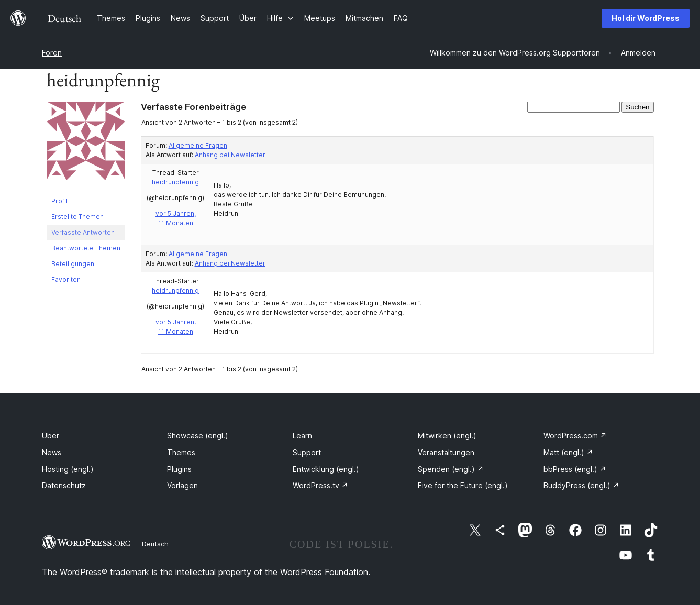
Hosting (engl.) (68, 469)
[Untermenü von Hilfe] (280, 18)
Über (51, 436)
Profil (59, 201)
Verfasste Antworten (83, 232)
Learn (302, 436)
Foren (52, 53)
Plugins (179, 469)
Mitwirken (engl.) (447, 436)
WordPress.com (575, 436)
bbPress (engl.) (575, 469)
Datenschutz (64, 485)
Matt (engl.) (568, 452)
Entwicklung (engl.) (326, 469)
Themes (181, 452)
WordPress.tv (320, 485)
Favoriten (66, 279)
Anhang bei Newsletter (230, 155)
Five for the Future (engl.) (463, 485)
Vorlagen (182, 485)
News (52, 452)
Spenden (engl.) (451, 469)
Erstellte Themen (77, 217)
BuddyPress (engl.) (581, 485)
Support (307, 452)
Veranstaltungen (446, 452)
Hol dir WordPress (646, 18)
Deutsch (155, 544)
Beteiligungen (73, 264)
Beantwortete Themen (86, 248)
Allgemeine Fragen (198, 145)
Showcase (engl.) (198, 436)
